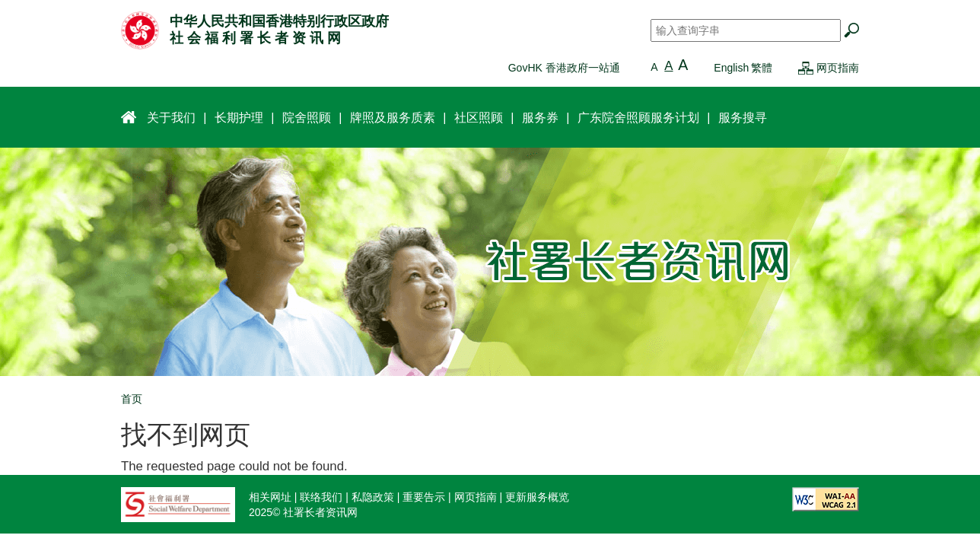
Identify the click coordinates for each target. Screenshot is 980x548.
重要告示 (424, 497)
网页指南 (838, 68)
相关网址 (270, 497)
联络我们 (321, 497)
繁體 (762, 68)
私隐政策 (373, 497)
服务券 (540, 117)
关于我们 (171, 117)
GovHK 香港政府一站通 (564, 68)
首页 (132, 399)
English (731, 68)
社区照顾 (479, 117)
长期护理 (239, 117)
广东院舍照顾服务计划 (638, 117)
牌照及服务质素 (393, 117)
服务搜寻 (743, 117)
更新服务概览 (537, 497)
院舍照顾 (307, 117)
